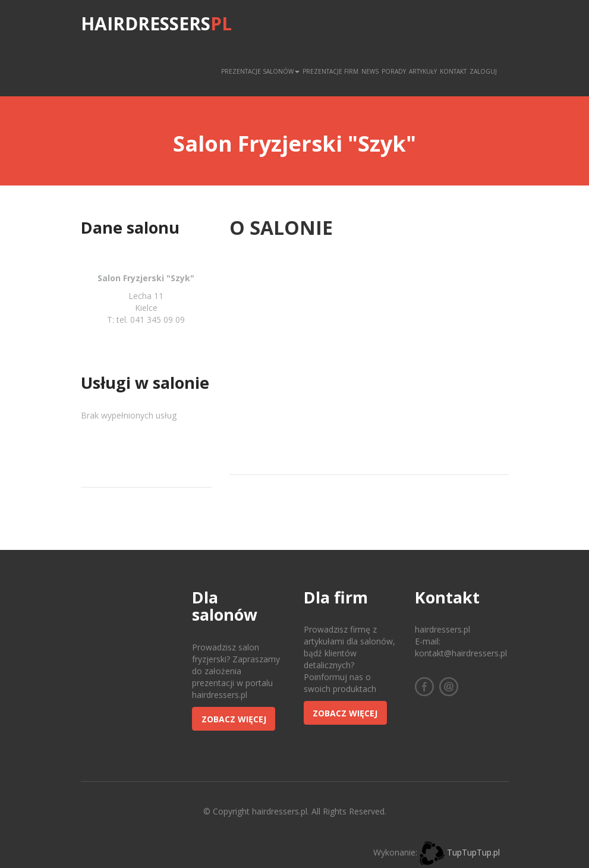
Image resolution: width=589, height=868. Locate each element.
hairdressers (156, 23)
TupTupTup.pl (473, 852)
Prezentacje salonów (260, 71)
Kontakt (453, 71)
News (370, 71)
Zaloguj (483, 71)
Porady (394, 71)
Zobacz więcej (234, 719)
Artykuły (423, 71)
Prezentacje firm (330, 71)
